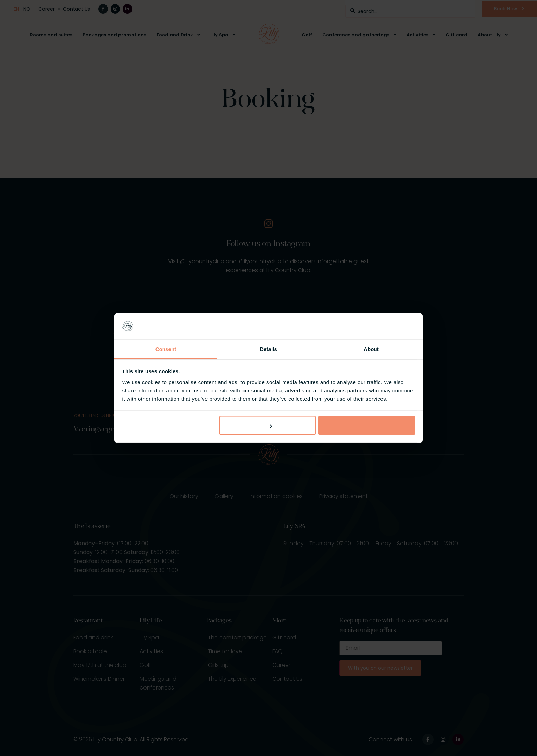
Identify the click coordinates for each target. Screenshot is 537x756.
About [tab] (371, 349)
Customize (268, 425)
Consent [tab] (166, 349)
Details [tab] (268, 349)
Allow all (367, 425)
